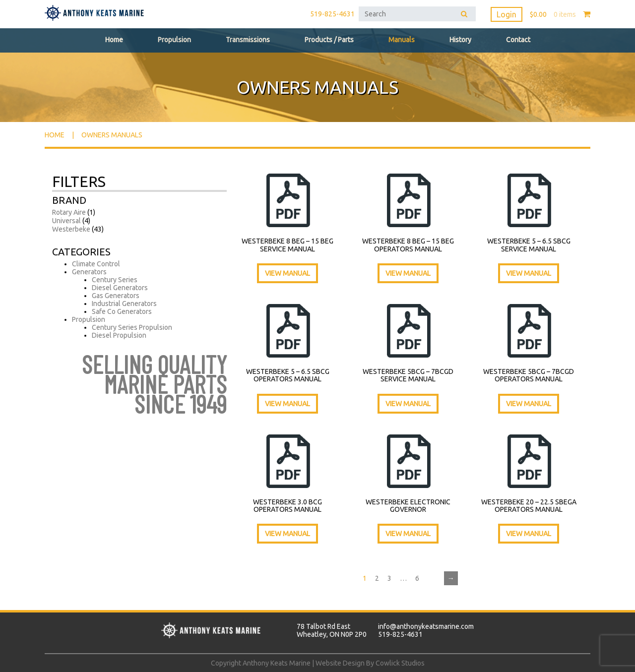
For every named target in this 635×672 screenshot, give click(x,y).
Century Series (115, 280)
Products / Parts (329, 40)
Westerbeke (71, 229)
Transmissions (248, 40)
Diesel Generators (120, 288)
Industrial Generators (124, 304)
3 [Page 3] (389, 578)
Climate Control (96, 264)
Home (114, 40)
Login (507, 14)
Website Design (340, 663)
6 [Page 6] (417, 578)
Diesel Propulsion (119, 335)
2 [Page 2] (377, 578)
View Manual (287, 273)
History (460, 40)
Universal (66, 221)
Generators (89, 272)
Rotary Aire (69, 212)
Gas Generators (116, 296)
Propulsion (174, 40)
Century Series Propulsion (132, 327)
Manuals (402, 40)
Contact (518, 40)
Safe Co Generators (122, 311)
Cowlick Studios (400, 663)
